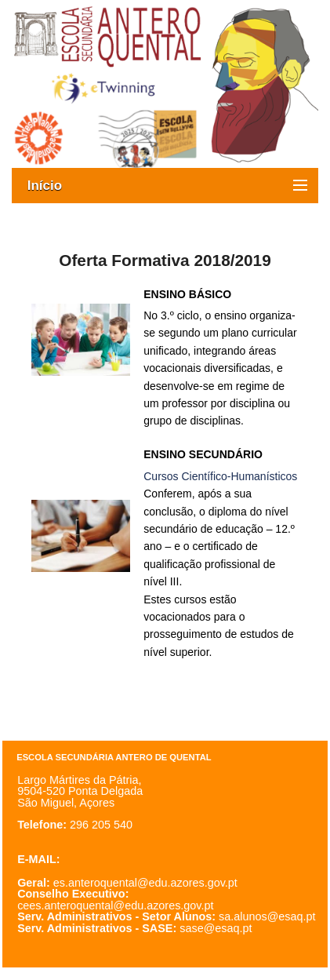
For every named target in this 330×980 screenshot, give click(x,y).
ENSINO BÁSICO (187, 294)
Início (52, 186)
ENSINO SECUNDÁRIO (203, 454)
